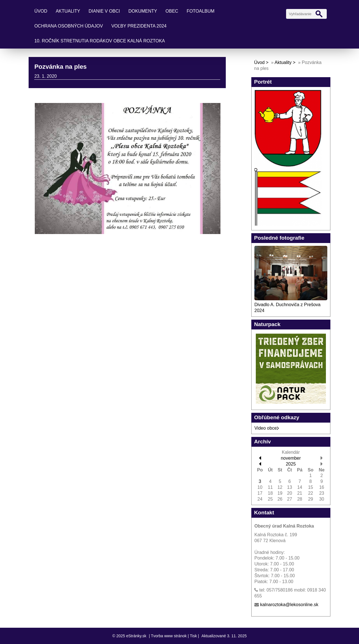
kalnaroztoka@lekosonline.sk (289, 605)
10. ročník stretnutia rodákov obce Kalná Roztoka (100, 41)
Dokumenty (143, 11)
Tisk (193, 636)
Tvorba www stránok (169, 636)
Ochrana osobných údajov (68, 26)
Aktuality (68, 11)
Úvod (41, 11)
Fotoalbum (200, 11)
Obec (172, 11)
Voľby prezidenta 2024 (139, 26)
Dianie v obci (104, 11)
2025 (291, 464)
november (291, 458)
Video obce (267, 428)
